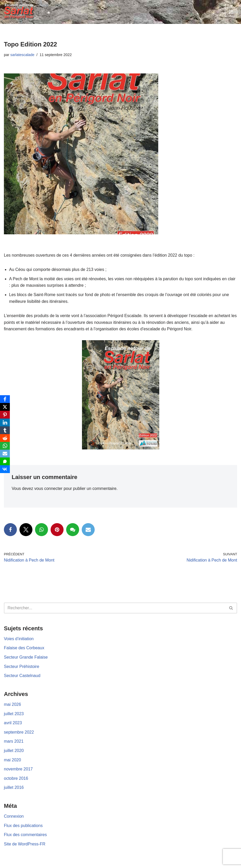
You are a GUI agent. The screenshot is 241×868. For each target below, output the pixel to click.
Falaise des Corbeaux (24, 648)
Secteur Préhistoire (22, 667)
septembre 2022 (19, 732)
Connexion (14, 816)
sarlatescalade (22, 55)
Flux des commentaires (25, 835)
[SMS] (5, 461)
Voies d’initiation (19, 639)
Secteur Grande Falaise (26, 657)
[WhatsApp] (5, 446)
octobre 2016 (16, 778)
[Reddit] (5, 438)
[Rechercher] (115, 608)
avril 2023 (13, 723)
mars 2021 (14, 741)
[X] (5, 407)
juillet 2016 (14, 787)
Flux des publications (23, 826)
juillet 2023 (14, 714)
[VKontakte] (5, 469)
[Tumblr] (5, 430)
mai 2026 (12, 704)
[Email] (5, 454)
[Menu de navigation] (231, 12)
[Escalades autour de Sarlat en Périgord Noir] (19, 12)
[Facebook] (5, 399)
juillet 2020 (14, 751)
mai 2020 (12, 760)
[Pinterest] (5, 415)
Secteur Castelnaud (22, 676)
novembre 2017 (18, 769)
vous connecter (48, 488)
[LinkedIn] (5, 422)
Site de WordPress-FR (25, 844)
